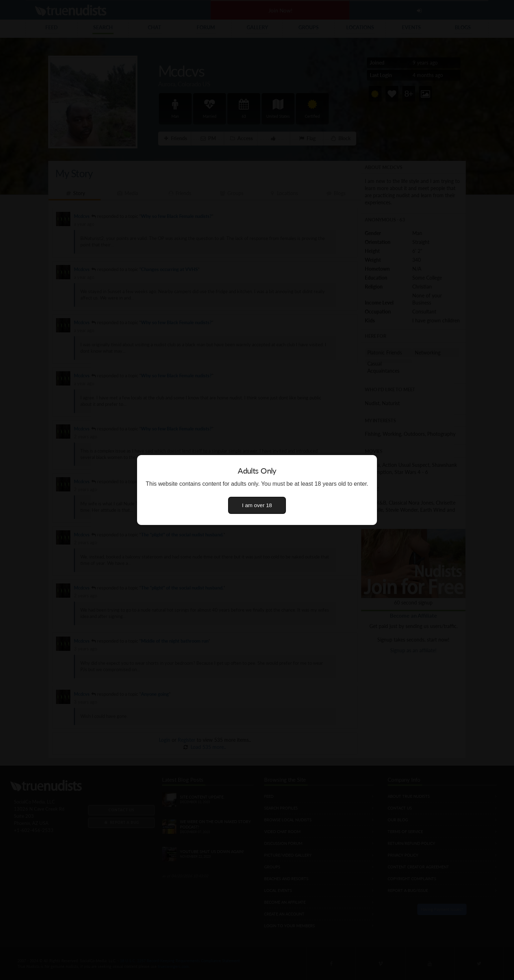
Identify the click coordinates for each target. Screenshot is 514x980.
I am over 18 (257, 505)
